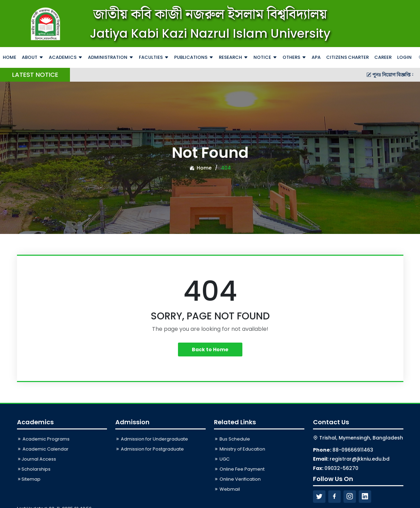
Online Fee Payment (239, 469)
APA (316, 57)
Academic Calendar (43, 449)
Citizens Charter (347, 57)
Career (383, 57)
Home (200, 168)
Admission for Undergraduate (152, 439)
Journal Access (37, 459)
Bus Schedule (232, 439)
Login (404, 57)
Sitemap (29, 479)
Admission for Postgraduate (150, 449)
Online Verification (237, 479)
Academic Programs (43, 439)
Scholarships (34, 469)
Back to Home (210, 350)
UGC (222, 459)
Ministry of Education (240, 449)
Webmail (227, 489)
